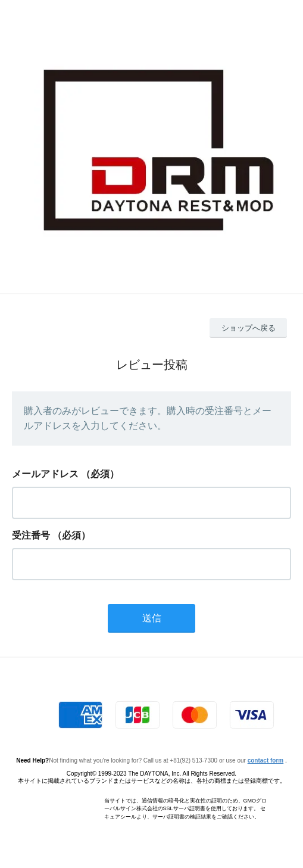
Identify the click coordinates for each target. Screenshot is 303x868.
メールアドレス (45, 474)
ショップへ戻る (249, 328)
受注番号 (31, 535)
